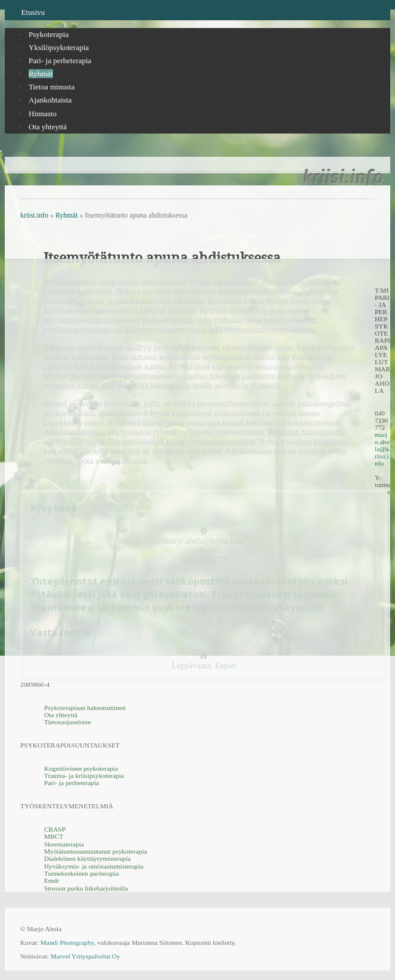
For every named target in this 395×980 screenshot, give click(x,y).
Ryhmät (41, 74)
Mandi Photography (67, 942)
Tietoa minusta (52, 87)
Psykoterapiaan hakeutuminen (85, 707)
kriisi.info (342, 176)
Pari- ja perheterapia (60, 61)
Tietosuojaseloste (67, 722)
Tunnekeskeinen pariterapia (81, 873)
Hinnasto (43, 114)
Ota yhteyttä (48, 127)
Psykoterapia (49, 34)
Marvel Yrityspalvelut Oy (85, 956)
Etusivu (33, 12)
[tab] (209, 35)
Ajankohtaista (50, 100)
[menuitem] (209, 87)
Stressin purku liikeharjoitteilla (86, 888)
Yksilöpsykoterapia (59, 47)
